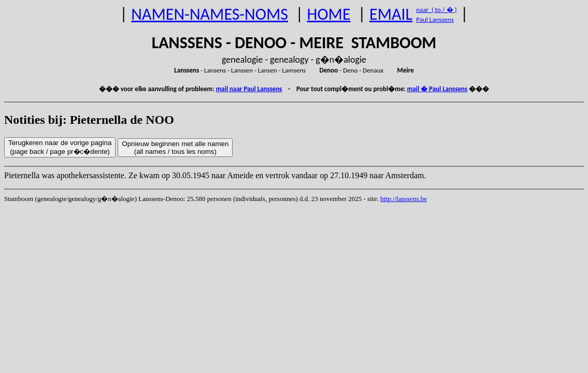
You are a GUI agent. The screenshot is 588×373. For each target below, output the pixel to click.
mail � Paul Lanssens (437, 89)
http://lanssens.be (404, 199)
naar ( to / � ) (436, 10)
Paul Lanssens (435, 19)
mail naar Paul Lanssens (249, 89)
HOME (328, 14)
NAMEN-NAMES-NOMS (210, 14)
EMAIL (391, 14)
